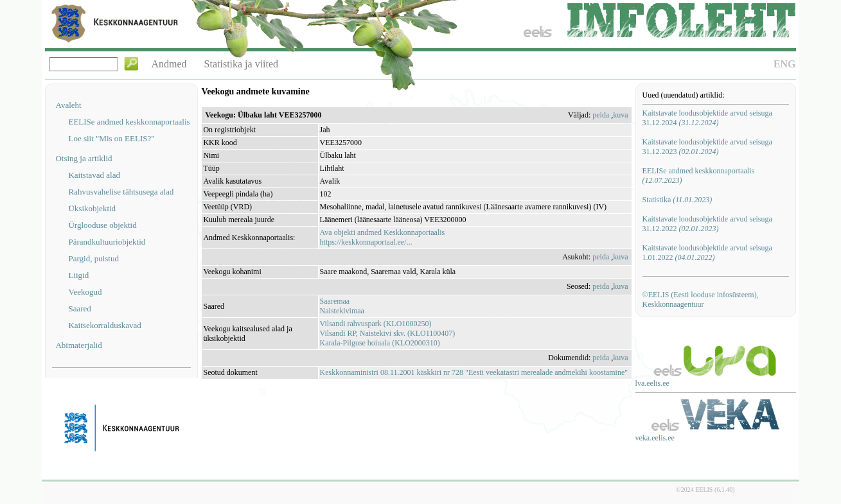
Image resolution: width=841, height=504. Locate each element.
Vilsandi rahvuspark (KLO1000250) (376, 324)
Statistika (677, 200)
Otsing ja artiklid (84, 158)
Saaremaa (335, 301)
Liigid (78, 275)
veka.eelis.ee (655, 438)
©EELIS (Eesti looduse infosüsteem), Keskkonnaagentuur (701, 300)
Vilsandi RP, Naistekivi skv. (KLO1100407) (388, 333)
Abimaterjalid (78, 345)
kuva (620, 115)
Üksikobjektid (92, 208)
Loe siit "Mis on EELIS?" (111, 138)
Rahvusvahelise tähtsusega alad (121, 192)
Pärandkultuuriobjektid (107, 242)
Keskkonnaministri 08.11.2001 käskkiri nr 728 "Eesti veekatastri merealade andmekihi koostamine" (474, 372)
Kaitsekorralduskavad (104, 325)
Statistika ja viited (242, 64)
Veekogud (85, 292)
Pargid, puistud (93, 258)
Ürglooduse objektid (102, 225)
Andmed (169, 64)
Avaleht (68, 105)
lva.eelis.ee (652, 383)
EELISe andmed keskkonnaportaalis (129, 122)
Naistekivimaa (342, 311)
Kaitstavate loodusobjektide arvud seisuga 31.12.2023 (707, 147)
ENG (785, 64)
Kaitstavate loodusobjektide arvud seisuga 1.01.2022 (707, 253)
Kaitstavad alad (94, 175)
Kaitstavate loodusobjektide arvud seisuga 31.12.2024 (707, 118)
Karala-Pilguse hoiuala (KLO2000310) (380, 343)
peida (601, 115)
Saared (79, 308)
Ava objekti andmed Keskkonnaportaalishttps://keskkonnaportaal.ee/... (383, 237)
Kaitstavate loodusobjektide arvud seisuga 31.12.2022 (707, 224)
